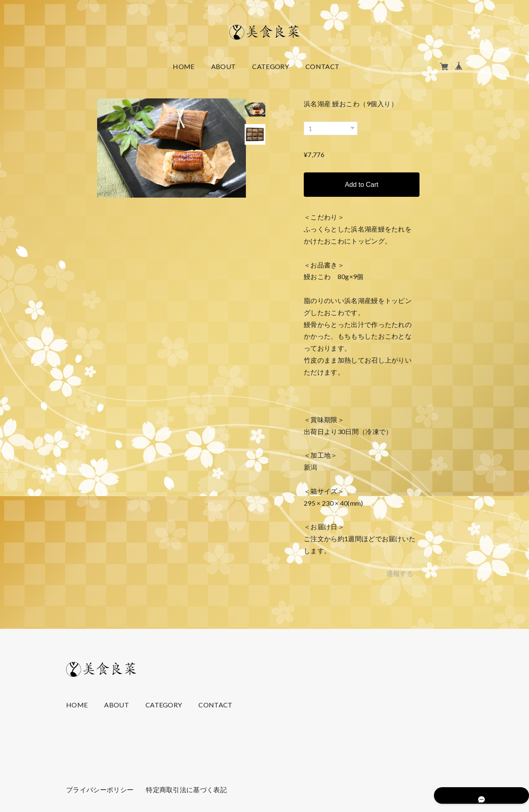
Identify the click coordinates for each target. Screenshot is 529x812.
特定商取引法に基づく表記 (186, 789)
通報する (400, 573)
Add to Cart (362, 185)
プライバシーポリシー (100, 789)
